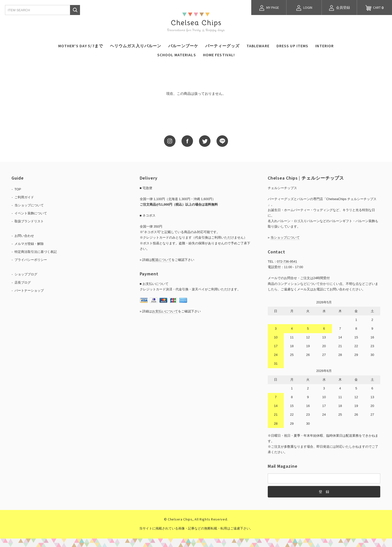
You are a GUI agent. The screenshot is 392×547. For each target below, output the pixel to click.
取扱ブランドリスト (29, 221)
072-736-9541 (287, 261)
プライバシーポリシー (31, 260)
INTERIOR (324, 46)
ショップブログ (26, 274)
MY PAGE (269, 8)
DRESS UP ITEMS (292, 46)
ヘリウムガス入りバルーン (136, 46)
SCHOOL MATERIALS (177, 55)
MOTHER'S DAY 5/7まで (81, 46)
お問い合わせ (24, 236)
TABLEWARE (258, 46)
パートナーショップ (29, 291)
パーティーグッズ (222, 46)
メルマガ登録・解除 (29, 244)
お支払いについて (165, 311)
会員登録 (339, 8)
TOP (18, 189)
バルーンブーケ (183, 46)
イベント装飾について (31, 213)
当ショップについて (29, 205)
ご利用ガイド (24, 197)
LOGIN (304, 8)
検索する (75, 10)
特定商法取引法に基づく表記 (36, 252)
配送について (162, 260)
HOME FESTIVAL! (219, 55)
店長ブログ (23, 283)
